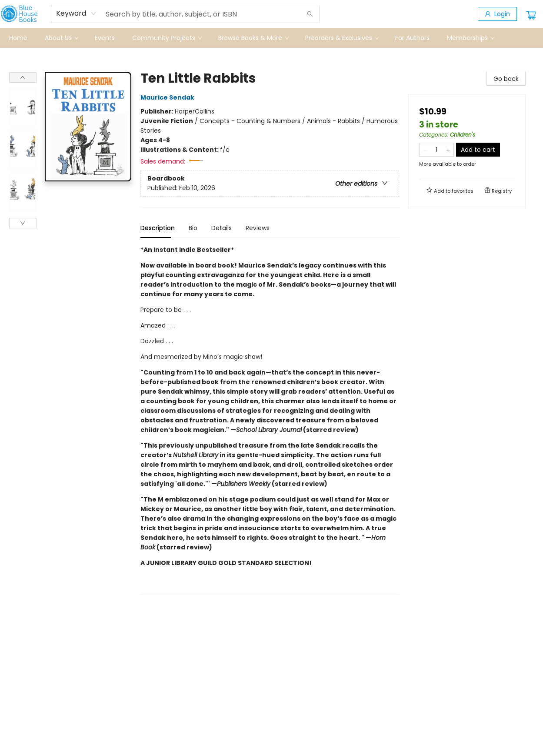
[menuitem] (18, 38)
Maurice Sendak (169, 97)
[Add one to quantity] (448, 150)
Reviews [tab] (258, 228)
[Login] (497, 14)
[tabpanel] (270, 420)
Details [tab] (222, 228)
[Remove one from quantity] (425, 150)
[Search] (310, 14)
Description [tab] (158, 228)
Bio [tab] (193, 228)
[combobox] (76, 13)
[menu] (272, 38)
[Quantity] (436, 150)
